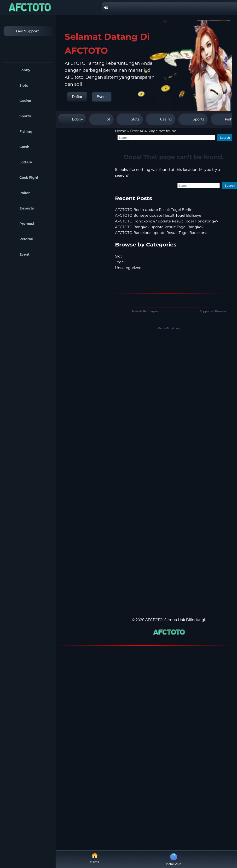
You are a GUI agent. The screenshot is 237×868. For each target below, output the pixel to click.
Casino (19, 101)
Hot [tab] (101, 119)
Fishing (19, 132)
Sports (18, 116)
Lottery (19, 162)
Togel (120, 262)
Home (121, 131)
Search (225, 138)
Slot (118, 256)
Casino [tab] (161, 119)
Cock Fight (22, 178)
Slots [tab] (130, 119)
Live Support (23, 31)
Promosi (20, 224)
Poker (18, 193)
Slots (17, 85)
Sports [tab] (193, 119)
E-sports (20, 208)
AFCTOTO (154, 620)
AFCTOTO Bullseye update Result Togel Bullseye (158, 215)
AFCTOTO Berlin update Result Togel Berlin (154, 210)
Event (18, 254)
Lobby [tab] (72, 119)
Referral (20, 239)
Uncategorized (128, 268)
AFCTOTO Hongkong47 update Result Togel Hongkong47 (167, 221)
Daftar (77, 97)
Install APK (174, 859)
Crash (18, 147)
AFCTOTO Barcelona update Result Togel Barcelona (161, 233)
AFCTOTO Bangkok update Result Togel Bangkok (159, 227)
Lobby (18, 70)
